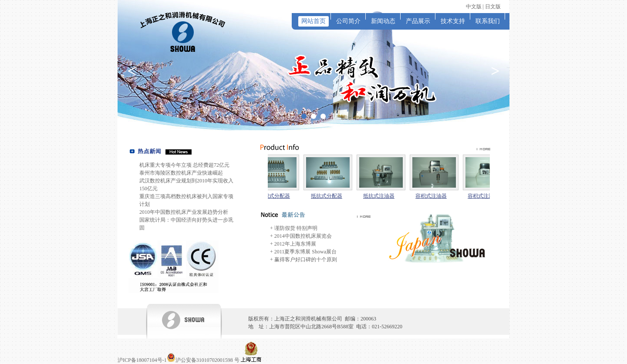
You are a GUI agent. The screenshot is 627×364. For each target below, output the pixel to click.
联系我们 (488, 21)
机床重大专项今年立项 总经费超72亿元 (184, 165)
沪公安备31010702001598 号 (207, 360)
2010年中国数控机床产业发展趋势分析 (184, 212)
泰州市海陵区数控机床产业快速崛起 (181, 173)
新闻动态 (383, 21)
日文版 (493, 7)
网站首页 (313, 21)
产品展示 (418, 21)
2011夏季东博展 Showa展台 (305, 252)
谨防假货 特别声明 (296, 228)
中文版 (474, 7)
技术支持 (453, 21)
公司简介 (348, 21)
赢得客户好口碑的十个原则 (306, 260)
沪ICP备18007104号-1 (142, 360)
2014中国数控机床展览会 (303, 236)
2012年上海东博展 (295, 244)
